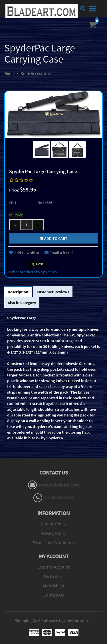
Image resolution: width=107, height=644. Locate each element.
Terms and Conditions (54, 543)
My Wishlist (53, 586)
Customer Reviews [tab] (53, 292)
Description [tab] (18, 292)
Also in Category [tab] (22, 303)
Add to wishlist (24, 253)
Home (9, 73)
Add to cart (53, 238)
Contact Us (54, 595)
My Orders (53, 576)
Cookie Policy (54, 524)
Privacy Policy (53, 533)
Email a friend (59, 253)
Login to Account (53, 567)
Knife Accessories (36, 73)
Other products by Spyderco (33, 272)
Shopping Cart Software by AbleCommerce (54, 620)
